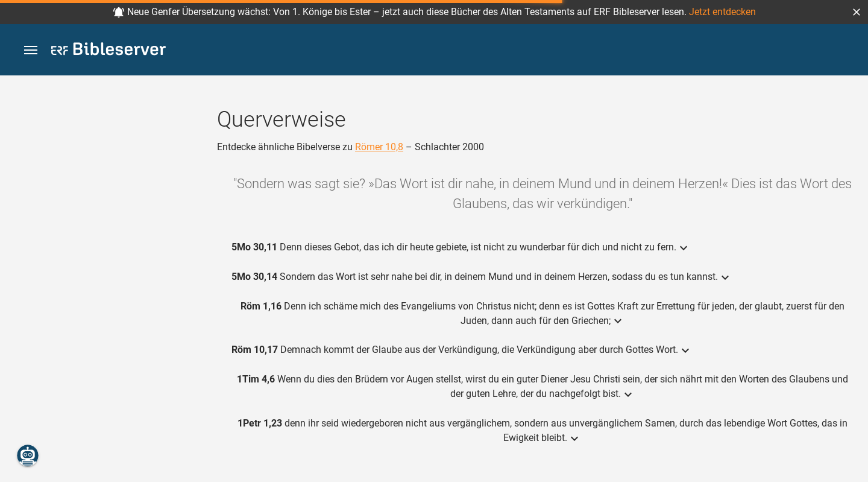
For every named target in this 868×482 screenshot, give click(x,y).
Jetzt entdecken (722, 12)
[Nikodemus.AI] (28, 455)
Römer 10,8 (379, 147)
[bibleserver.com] (108, 51)
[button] (857, 12)
